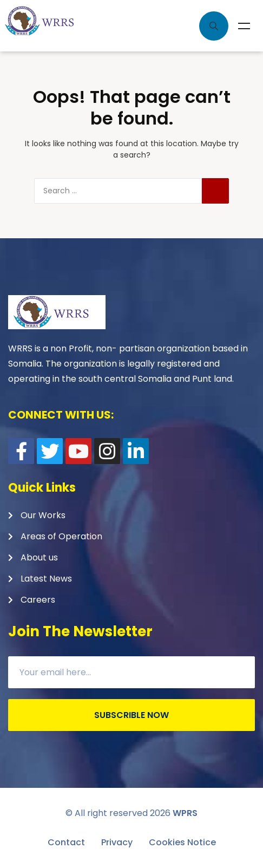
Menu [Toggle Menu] (244, 26)
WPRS (185, 813)
